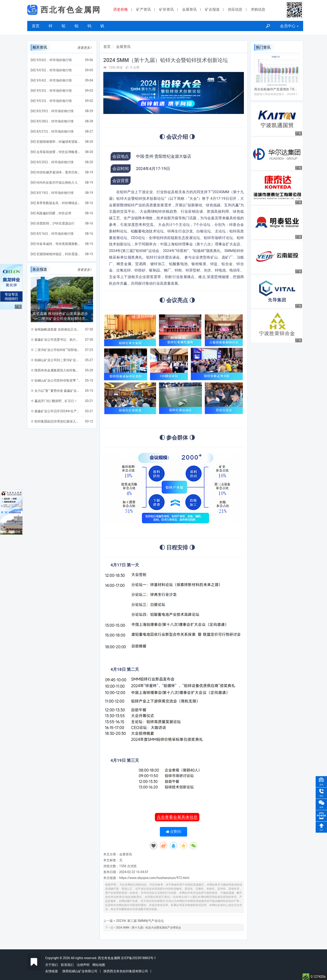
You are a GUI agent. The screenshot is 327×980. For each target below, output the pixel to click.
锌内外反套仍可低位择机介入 (57, 183)
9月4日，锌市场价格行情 (54, 80)
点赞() (174, 832)
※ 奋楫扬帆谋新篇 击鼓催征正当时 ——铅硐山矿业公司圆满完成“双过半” (56, 329)
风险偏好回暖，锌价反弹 (54, 213)
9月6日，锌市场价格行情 (54, 60)
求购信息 (258, 9)
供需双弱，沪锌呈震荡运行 (55, 223)
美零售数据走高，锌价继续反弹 (58, 203)
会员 (289, 26)
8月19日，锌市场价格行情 (55, 193)
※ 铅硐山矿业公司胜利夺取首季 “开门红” (56, 380)
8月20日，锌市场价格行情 (55, 162)
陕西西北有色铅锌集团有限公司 (126, 971)
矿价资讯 (166, 9)
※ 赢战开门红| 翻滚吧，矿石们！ (54, 401)
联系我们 (67, 965)
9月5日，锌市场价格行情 (54, 70)
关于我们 (52, 965)
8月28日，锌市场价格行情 (55, 121)
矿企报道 (212, 9)
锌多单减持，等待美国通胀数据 (58, 244)
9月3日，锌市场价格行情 (54, 91)
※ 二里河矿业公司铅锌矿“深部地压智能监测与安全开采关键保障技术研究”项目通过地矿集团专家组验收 (56, 350)
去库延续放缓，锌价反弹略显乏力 (58, 152)
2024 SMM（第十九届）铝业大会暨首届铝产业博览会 (149, 928)
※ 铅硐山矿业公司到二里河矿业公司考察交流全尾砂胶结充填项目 (56, 360)
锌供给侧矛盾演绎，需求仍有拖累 (58, 172)
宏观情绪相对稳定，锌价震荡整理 (58, 254)
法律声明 (83, 965)
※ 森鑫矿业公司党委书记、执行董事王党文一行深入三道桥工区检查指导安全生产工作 (56, 340)
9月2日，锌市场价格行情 (54, 101)
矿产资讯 (144, 9)
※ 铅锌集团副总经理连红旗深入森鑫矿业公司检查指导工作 (56, 421)
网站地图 (99, 965)
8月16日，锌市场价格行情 (55, 234)
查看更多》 (85, 48)
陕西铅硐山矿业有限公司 (80, 971)
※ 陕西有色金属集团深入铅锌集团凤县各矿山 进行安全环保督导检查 (56, 370)
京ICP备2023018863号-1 (138, 958)
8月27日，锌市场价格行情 (55, 131)
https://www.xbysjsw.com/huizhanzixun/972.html (154, 878)
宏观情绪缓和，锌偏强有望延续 (58, 142)
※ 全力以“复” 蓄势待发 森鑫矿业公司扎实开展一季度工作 (56, 391)
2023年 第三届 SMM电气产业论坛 (140, 921)
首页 (36, 26)
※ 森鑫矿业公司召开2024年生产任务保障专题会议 (56, 411)
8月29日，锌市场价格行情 (55, 111)
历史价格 (121, 9)
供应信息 (235, 9)
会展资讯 (189, 9)
